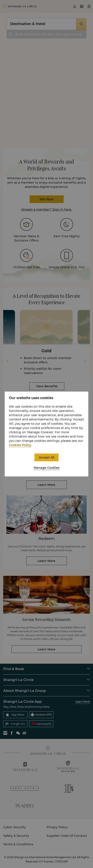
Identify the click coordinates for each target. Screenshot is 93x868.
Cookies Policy (20, 445)
